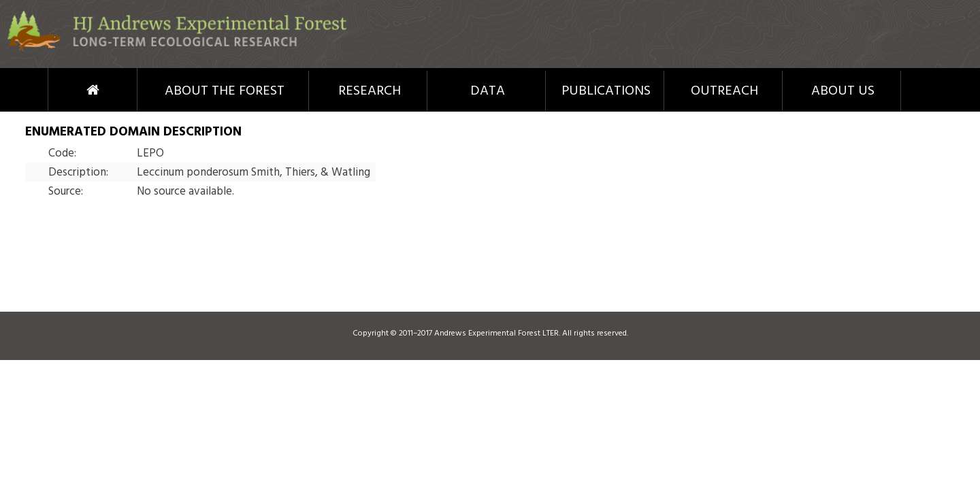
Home (68, 90)
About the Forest (225, 91)
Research (370, 91)
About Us (843, 91)
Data (488, 91)
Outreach (724, 91)
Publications (606, 91)
